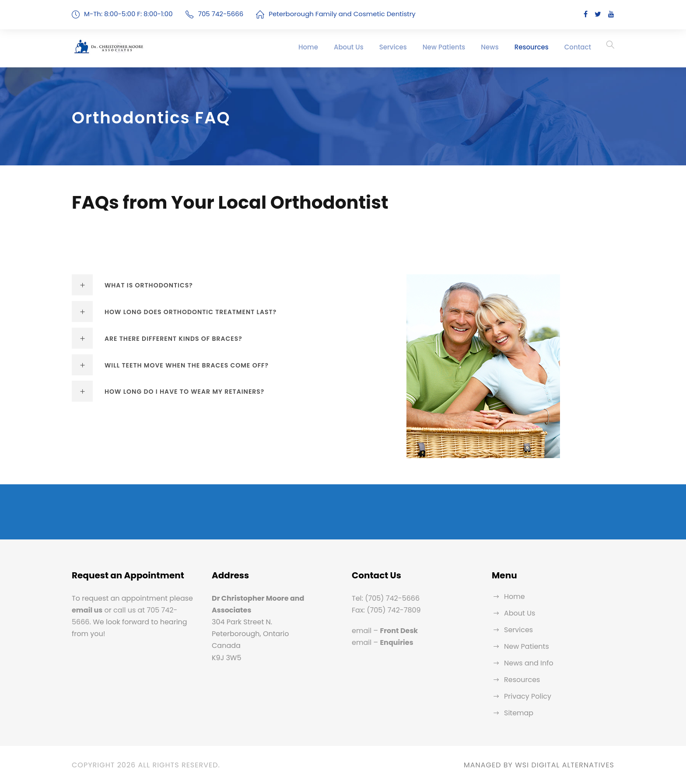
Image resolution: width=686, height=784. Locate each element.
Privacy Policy (528, 696)
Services (393, 47)
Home (308, 47)
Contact (578, 47)
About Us (349, 47)
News (490, 47)
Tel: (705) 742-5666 (386, 598)
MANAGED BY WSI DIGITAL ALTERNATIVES (539, 765)
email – (385, 631)
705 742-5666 (221, 14)
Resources (532, 47)
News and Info (529, 663)
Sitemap (519, 713)
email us (87, 610)
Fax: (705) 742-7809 (386, 610)
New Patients (444, 47)
